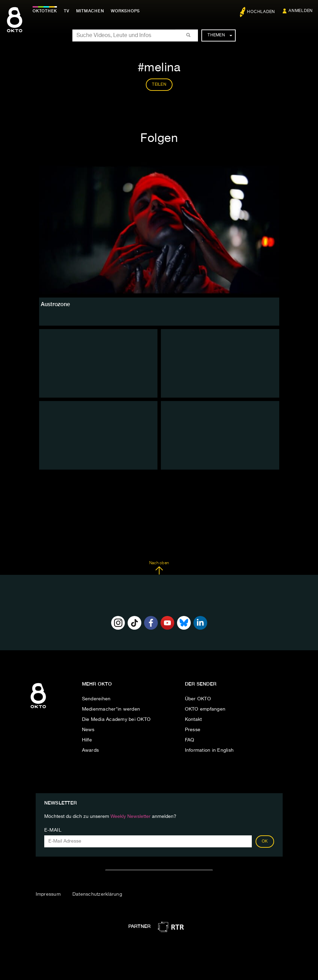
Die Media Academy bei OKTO (116, 719)
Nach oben (159, 568)
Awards (91, 750)
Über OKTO (198, 699)
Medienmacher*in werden (111, 709)
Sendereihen (96, 699)
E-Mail (53, 830)
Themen (220, 35)
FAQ (190, 740)
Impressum (48, 894)
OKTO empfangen (205, 709)
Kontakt (193, 719)
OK (265, 842)
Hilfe (87, 740)
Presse (193, 730)
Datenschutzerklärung (97, 894)
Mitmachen (90, 11)
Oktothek (45, 11)
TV (67, 11)
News (88, 730)
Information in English (209, 750)
